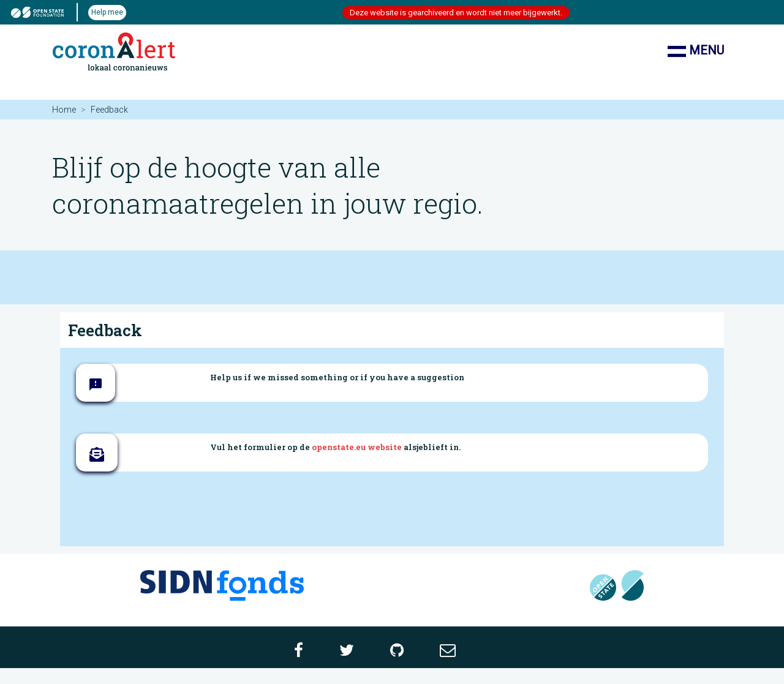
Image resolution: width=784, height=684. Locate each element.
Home (64, 110)
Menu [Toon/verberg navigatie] (696, 51)
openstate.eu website (357, 447)
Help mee (107, 12)
